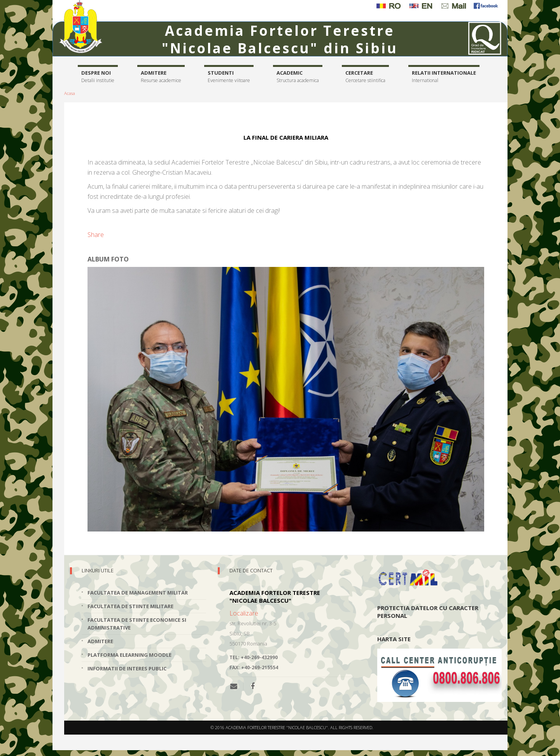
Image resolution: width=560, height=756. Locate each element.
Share (96, 235)
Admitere (161, 77)
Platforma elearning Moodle (129, 655)
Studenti (229, 77)
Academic (298, 77)
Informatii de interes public (127, 668)
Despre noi (98, 77)
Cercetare (365, 77)
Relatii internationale (444, 77)
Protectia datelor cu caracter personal (428, 612)
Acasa (70, 93)
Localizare (244, 613)
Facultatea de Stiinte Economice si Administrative (137, 624)
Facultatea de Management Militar (138, 593)
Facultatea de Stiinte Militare (130, 606)
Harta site (394, 639)
